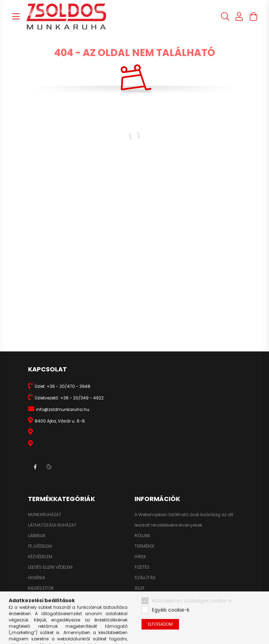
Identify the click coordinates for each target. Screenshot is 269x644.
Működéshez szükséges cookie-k (192, 616)
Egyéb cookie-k (171, 625)
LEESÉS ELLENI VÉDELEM (50, 567)
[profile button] (239, 16)
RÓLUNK (142, 536)
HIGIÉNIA (37, 578)
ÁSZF (140, 588)
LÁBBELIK (37, 536)
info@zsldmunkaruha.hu (63, 409)
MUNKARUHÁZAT (45, 515)
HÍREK (140, 557)
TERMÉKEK (144, 546)
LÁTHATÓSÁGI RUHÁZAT (52, 525)
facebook (35, 467)
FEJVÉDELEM (40, 546)
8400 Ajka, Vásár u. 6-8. (60, 421)
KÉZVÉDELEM (40, 557)
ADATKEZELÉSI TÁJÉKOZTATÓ (163, 599)
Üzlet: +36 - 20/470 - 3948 (63, 386)
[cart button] (253, 16)
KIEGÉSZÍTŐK (41, 588)
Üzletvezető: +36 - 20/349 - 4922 (69, 398)
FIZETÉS (142, 567)
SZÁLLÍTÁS (145, 578)
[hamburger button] (16, 16)
